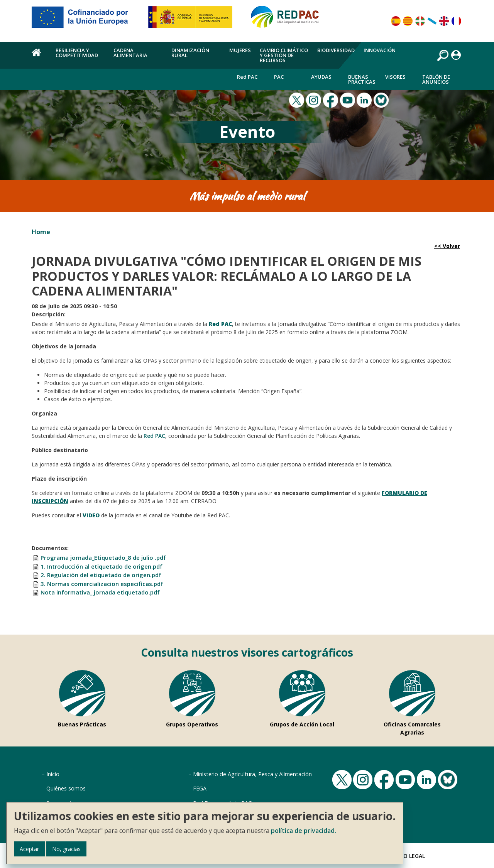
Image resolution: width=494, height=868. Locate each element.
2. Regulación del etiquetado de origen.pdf (101, 575)
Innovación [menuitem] (380, 50)
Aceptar (29, 849)
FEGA (200, 788)
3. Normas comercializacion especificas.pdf (102, 584)
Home (41, 232)
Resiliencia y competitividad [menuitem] (77, 53)
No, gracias (66, 849)
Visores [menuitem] (395, 77)
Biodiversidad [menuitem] (336, 50)
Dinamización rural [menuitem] (190, 53)
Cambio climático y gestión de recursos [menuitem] (284, 55)
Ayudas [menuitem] (321, 77)
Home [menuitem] (39, 57)
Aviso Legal (408, 856)
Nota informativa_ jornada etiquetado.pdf (100, 592)
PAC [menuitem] (279, 77)
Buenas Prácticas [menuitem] (362, 79)
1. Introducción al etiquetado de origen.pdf (102, 566)
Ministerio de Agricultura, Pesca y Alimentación (252, 774)
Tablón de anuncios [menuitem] (436, 79)
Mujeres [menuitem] (240, 50)
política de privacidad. (304, 831)
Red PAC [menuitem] (247, 77)
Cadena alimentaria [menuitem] (130, 53)
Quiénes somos (66, 788)
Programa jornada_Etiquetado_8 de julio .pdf (103, 557)
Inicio (53, 774)
